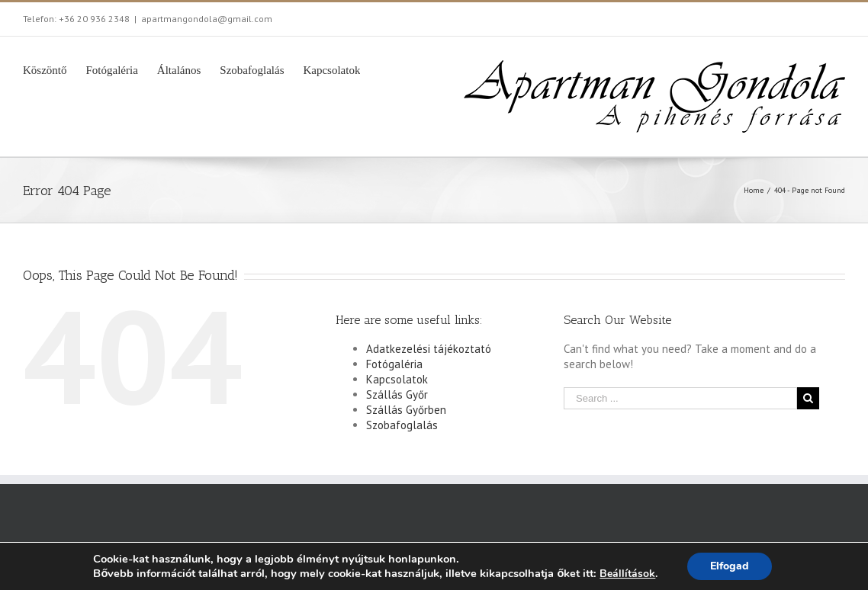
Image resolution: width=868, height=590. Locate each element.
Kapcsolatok (397, 379)
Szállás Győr (397, 394)
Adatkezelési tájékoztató (429, 349)
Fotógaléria (394, 364)
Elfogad (730, 566)
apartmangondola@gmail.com (207, 19)
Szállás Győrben (406, 410)
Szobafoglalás (402, 425)
